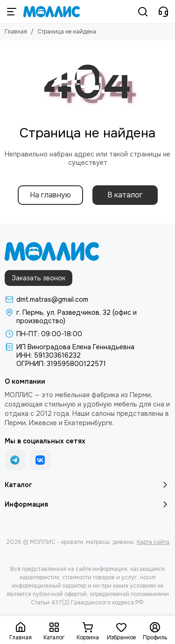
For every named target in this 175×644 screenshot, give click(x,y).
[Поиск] (143, 12)
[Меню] (12, 12)
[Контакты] (163, 12)
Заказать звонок (38, 278)
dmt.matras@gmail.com (52, 299)
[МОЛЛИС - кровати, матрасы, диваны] (52, 12)
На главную (50, 195)
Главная (16, 32)
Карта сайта (153, 542)
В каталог (125, 195)
